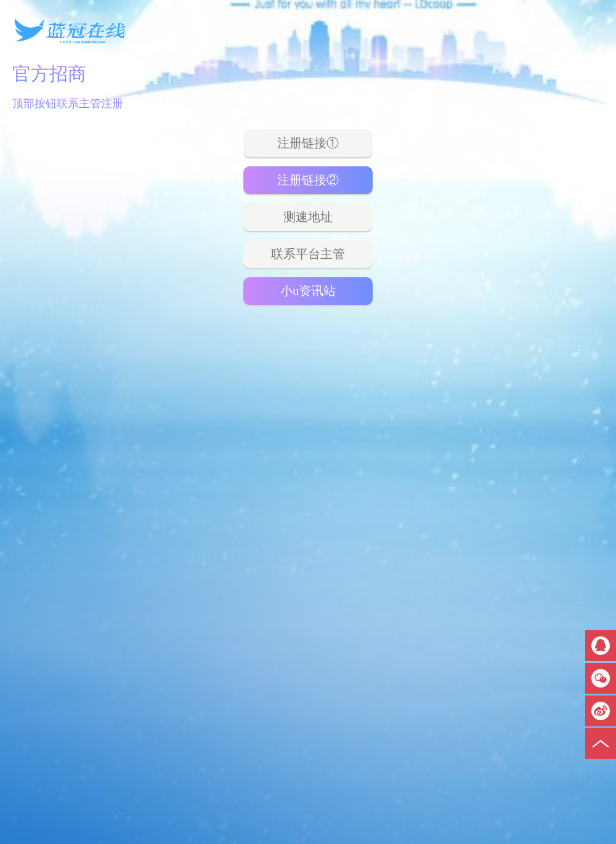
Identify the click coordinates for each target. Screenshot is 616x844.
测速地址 (308, 217)
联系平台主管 (308, 254)
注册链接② (308, 180)
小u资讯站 (308, 291)
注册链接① (308, 143)
